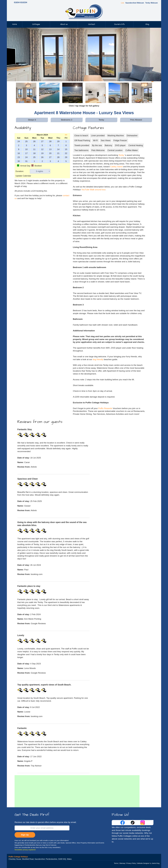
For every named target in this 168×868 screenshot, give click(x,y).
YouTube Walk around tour (93, 190)
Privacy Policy (131, 863)
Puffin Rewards (105, 408)
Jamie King (156, 863)
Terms (116, 863)
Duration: (20, 171)
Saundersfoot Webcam (135, 3)
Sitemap (122, 863)
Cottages (36, 24)
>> (66, 135)
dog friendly (98, 359)
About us (64, 24)
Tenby (121, 155)
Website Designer (143, 863)
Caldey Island (116, 167)
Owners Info (119, 24)
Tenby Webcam (151, 3)
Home (15, 24)
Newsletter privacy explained (25, 850)
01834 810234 (21, 2)
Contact (92, 24)
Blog (147, 24)
